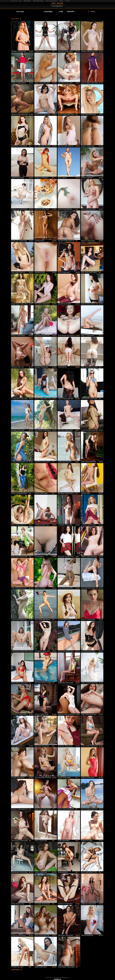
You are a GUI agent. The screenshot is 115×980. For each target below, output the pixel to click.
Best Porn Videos (51, 1)
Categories (48, 12)
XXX (20, 1)
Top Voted (20, 12)
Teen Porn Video (38, 1)
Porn (61, 1)
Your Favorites (34, 12)
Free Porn (27, 1)
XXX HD (67, 1)
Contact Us (57, 979)
